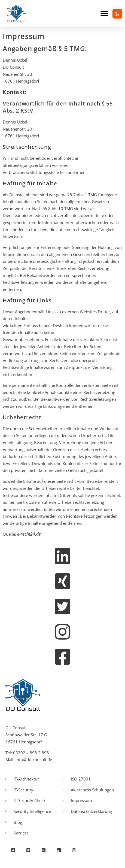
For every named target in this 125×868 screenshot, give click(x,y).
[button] (104, 14)
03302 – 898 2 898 (31, 753)
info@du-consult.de (34, 759)
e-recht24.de (29, 534)
